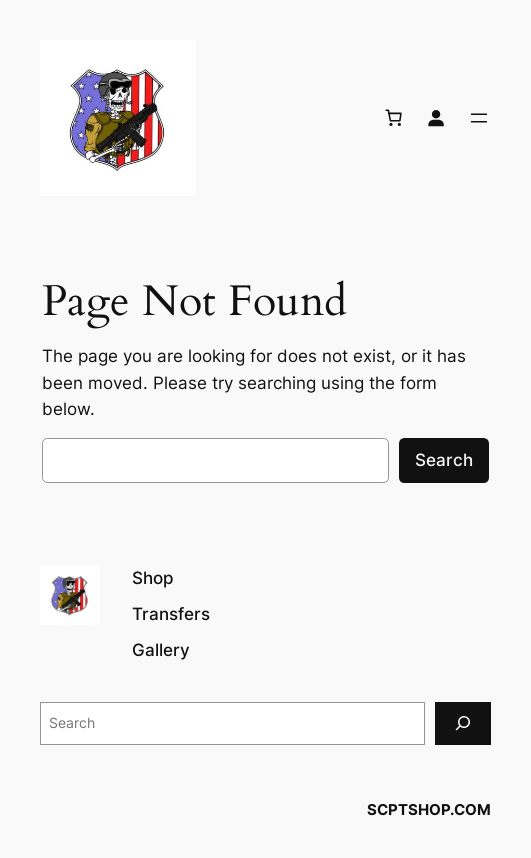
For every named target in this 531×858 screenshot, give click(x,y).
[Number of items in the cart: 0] (394, 118)
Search (444, 460)
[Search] (463, 723)
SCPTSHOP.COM (429, 809)
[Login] (436, 118)
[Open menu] (479, 118)
